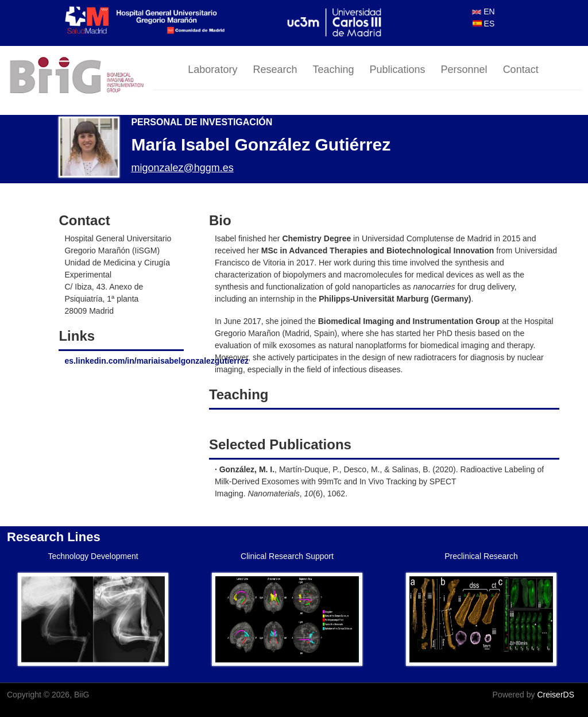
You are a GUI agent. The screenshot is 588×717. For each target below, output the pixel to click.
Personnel (464, 70)
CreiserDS (556, 695)
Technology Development (93, 556)
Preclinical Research (481, 556)
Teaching (333, 70)
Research (275, 70)
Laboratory (212, 70)
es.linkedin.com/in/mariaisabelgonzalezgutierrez (156, 361)
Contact (521, 70)
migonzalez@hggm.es (182, 168)
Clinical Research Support (287, 556)
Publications (398, 70)
